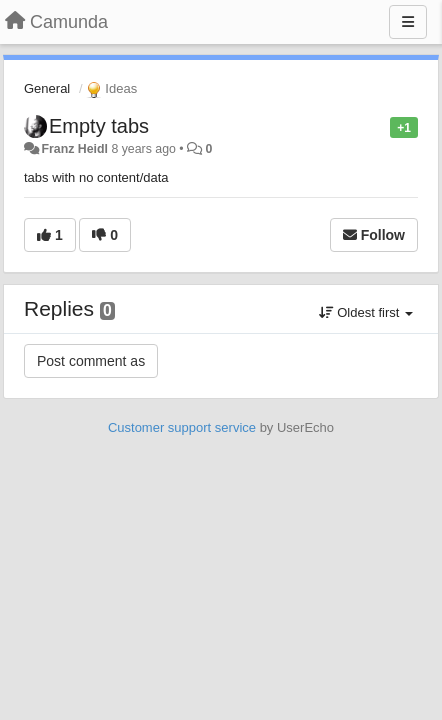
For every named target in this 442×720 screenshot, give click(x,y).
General (47, 88)
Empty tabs (99, 126)
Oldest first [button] (366, 312)
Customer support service (182, 427)
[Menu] (408, 22)
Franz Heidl (74, 149)
